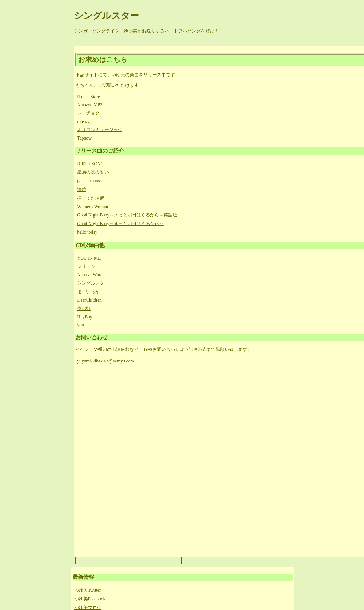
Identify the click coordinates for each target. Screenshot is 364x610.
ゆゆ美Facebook (90, 599)
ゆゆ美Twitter (88, 590)
